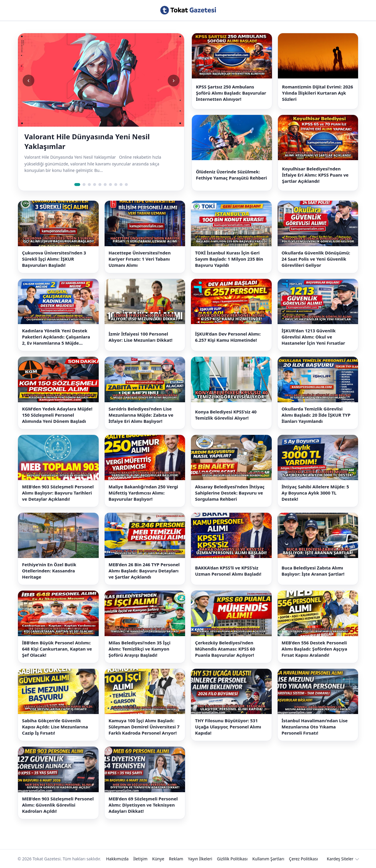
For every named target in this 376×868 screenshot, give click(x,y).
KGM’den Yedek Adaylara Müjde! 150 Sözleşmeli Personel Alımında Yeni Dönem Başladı (57, 415)
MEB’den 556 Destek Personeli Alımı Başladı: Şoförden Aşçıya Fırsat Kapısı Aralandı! (314, 649)
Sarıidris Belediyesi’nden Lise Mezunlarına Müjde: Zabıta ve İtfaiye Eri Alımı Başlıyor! (141, 415)
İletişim (140, 859)
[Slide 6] (105, 185)
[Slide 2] (84, 185)
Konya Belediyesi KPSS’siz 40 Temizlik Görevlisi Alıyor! (226, 415)
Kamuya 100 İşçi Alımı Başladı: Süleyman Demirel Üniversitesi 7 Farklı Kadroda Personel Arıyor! (144, 727)
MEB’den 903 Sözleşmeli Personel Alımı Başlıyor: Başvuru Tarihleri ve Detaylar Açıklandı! (58, 493)
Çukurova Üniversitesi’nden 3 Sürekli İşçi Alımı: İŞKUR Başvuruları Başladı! (54, 259)
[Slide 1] (77, 185)
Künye (158, 859)
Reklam (176, 859)
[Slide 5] (100, 185)
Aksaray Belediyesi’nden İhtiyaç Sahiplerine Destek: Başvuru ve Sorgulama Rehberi (230, 493)
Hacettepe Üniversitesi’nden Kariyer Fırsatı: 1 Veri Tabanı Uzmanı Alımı (140, 259)
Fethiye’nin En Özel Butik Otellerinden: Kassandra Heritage (49, 571)
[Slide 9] (121, 185)
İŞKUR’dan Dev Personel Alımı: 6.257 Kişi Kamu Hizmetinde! (228, 337)
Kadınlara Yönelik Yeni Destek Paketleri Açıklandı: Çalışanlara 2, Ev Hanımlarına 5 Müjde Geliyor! (56, 337)
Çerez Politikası (304, 859)
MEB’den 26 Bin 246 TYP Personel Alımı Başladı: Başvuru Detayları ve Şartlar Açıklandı (144, 571)
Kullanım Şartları (268, 859)
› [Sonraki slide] (173, 80)
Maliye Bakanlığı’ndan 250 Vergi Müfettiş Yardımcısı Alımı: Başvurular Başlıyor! (143, 493)
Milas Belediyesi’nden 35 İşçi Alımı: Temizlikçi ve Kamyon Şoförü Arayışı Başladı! (140, 649)
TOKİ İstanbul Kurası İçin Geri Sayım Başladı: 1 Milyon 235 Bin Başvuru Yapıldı (229, 259)
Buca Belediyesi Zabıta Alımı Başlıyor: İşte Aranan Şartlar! (313, 571)
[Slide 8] (116, 185)
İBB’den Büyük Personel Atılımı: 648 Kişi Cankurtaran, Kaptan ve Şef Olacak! (57, 649)
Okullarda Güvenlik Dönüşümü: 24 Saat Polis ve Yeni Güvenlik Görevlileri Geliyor (316, 259)
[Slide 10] (126, 185)
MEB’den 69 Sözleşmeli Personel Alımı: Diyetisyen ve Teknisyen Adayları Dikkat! (143, 805)
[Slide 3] (89, 185)
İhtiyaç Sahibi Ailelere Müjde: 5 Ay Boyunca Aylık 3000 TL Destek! (315, 493)
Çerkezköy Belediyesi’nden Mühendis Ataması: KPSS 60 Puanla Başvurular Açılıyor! (225, 649)
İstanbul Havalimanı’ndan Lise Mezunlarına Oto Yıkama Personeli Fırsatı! (315, 727)
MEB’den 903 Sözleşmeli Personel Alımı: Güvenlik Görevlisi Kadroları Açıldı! (58, 805)
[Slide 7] (110, 185)
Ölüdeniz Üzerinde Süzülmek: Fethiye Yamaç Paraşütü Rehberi (231, 175)
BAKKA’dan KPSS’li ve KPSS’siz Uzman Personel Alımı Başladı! (228, 571)
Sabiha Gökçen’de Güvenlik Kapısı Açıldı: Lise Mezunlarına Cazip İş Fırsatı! (55, 727)
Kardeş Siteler (340, 859)
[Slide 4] (95, 185)
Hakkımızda (117, 859)
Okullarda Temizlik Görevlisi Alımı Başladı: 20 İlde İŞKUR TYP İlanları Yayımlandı (316, 415)
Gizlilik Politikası (232, 859)
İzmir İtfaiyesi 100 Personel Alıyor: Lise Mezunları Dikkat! (141, 337)
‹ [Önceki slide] (28, 80)
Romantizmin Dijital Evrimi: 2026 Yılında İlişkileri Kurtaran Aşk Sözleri (318, 93)
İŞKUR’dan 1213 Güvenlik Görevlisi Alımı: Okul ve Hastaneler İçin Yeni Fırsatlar (313, 337)
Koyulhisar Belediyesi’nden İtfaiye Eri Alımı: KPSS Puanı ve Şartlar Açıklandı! (315, 175)
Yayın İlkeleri (200, 859)
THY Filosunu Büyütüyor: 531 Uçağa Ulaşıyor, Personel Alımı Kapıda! (228, 727)
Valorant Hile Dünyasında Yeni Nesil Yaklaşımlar (87, 141)
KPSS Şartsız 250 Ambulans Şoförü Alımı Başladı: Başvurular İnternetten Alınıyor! (231, 93)
